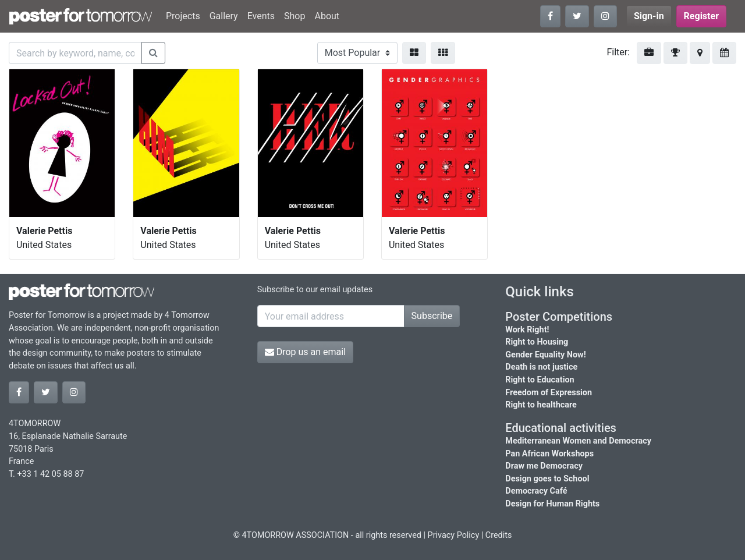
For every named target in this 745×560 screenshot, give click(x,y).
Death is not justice (541, 367)
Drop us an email (305, 352)
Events (261, 16)
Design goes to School (547, 479)
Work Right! (527, 330)
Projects (183, 16)
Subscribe (432, 316)
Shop (295, 16)
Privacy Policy (454, 535)
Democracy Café (536, 491)
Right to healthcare (541, 405)
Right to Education (540, 380)
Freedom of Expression (549, 393)
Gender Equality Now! (545, 355)
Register (701, 16)
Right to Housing (537, 342)
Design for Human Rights (552, 504)
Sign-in (649, 16)
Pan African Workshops (549, 454)
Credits (499, 535)
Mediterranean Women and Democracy (578, 441)
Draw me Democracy (544, 466)
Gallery (224, 16)
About (327, 16)
